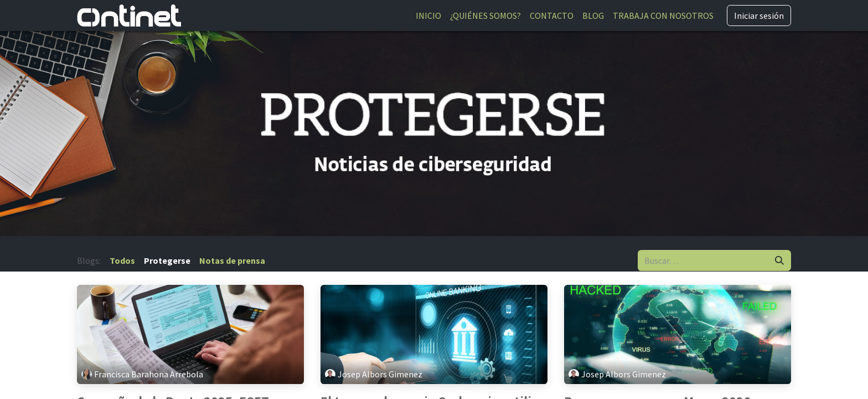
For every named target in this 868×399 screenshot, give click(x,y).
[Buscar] (779, 260)
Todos (122, 260)
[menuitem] (428, 16)
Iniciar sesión (759, 16)
